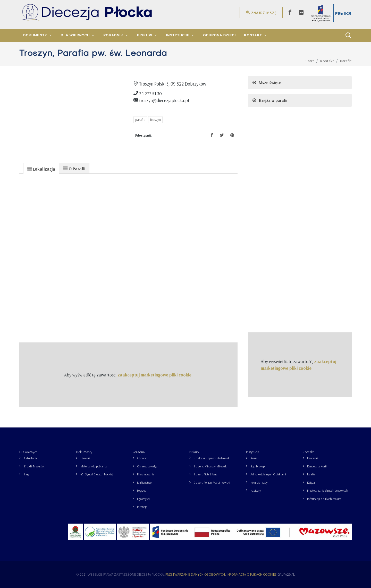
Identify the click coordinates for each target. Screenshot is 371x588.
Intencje (142, 507)
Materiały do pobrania (94, 466)
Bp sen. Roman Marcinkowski (212, 482)
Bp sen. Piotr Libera (206, 474)
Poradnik (139, 452)
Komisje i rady (259, 482)
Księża (311, 482)
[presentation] (41, 169)
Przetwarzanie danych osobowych (328, 490)
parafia (140, 120)
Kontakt (308, 452)
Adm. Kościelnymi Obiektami (268, 474)
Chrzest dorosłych (148, 466)
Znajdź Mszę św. (34, 466)
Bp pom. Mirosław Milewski (211, 466)
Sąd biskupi (258, 466)
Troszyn (155, 120)
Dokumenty (84, 452)
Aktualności (31, 458)
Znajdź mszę (261, 12)
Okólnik (85, 458)
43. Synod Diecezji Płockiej (97, 474)
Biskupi (194, 452)
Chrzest (142, 458)
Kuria (254, 458)
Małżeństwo (144, 482)
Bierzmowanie (146, 474)
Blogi (27, 474)
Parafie (311, 474)
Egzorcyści (143, 499)
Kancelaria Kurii (317, 466)
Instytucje (253, 452)
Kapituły (256, 490)
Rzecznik (313, 458)
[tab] (41, 168)
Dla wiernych (28, 452)
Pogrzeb (142, 490)
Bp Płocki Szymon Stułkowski (212, 458)
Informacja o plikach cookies (324, 499)
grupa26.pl (286, 574)
